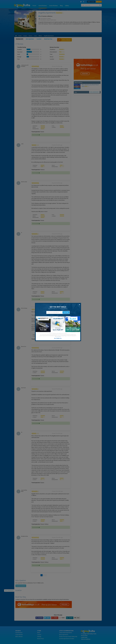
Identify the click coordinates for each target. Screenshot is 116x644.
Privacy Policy (59, 337)
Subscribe (66, 312)
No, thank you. (58, 338)
